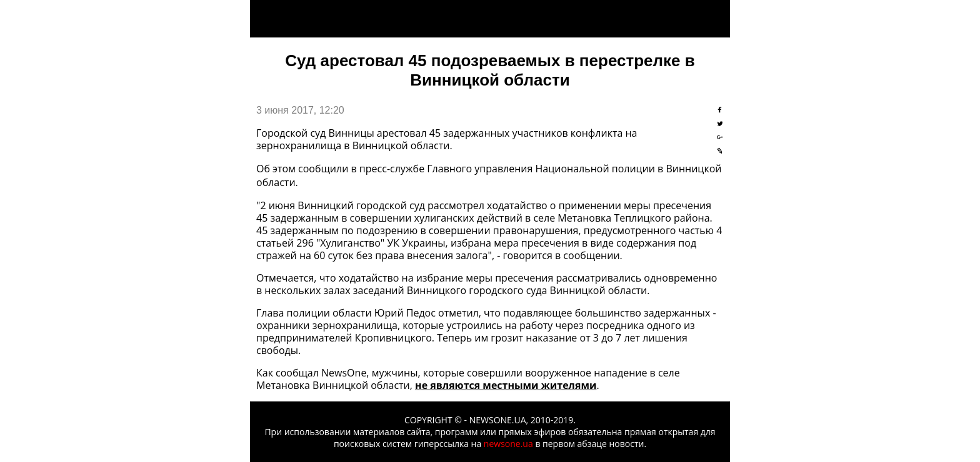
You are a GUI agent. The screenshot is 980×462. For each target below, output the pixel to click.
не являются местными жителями (506, 385)
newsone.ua (508, 444)
